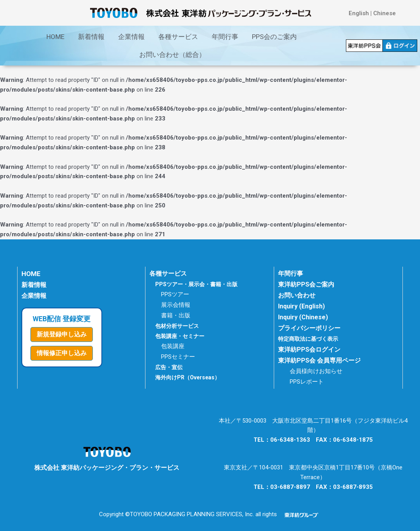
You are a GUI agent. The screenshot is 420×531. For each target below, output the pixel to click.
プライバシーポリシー (309, 328)
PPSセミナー (178, 357)
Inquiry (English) (301, 306)
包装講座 (173, 346)
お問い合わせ (297, 295)
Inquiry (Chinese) (303, 317)
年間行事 (225, 37)
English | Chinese (372, 13)
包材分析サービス (177, 326)
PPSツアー (175, 294)
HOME (55, 37)
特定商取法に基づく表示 (310, 339)
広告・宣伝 (169, 367)
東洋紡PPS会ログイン (309, 350)
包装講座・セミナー (180, 336)
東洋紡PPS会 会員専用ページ (319, 360)
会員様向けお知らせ (316, 371)
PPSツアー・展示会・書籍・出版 (196, 284)
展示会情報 (176, 305)
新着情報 (91, 37)
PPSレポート (307, 382)
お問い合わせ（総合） (172, 55)
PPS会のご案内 (274, 37)
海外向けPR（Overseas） (188, 377)
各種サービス (178, 37)
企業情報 (131, 37)
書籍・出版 (176, 315)
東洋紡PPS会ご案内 (306, 284)
